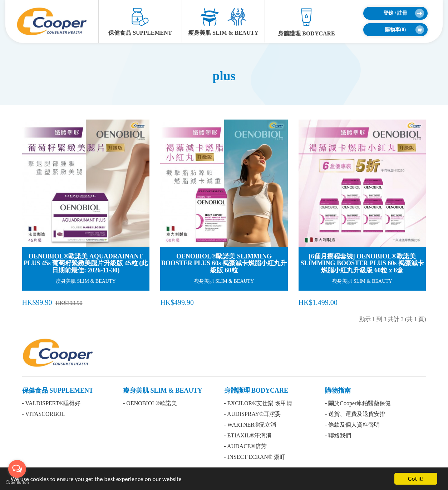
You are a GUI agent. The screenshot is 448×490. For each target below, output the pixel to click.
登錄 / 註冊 (403, 13)
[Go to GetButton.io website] (17, 483)
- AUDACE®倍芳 (245, 446)
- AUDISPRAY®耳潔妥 (253, 414)
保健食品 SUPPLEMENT (140, 22)
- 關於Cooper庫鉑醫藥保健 (358, 403)
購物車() (405, 30)
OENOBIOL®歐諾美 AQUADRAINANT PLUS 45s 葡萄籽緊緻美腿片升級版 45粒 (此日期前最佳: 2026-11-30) (86, 263)
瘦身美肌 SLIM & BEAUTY (223, 22)
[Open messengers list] (17, 469)
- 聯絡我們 (338, 435)
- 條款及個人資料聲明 (352, 425)
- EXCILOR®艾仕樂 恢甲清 (258, 403)
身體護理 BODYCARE (306, 22)
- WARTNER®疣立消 (250, 425)
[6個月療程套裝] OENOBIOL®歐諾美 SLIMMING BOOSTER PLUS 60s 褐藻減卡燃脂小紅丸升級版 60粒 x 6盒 (362, 263)
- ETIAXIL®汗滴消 (248, 435)
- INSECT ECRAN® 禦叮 (255, 457)
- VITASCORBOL (44, 414)
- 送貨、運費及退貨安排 (355, 414)
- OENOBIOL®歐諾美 (150, 403)
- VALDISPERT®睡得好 (51, 403)
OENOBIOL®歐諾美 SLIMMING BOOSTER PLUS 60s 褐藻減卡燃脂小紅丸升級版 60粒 (224, 263)
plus (224, 76)
